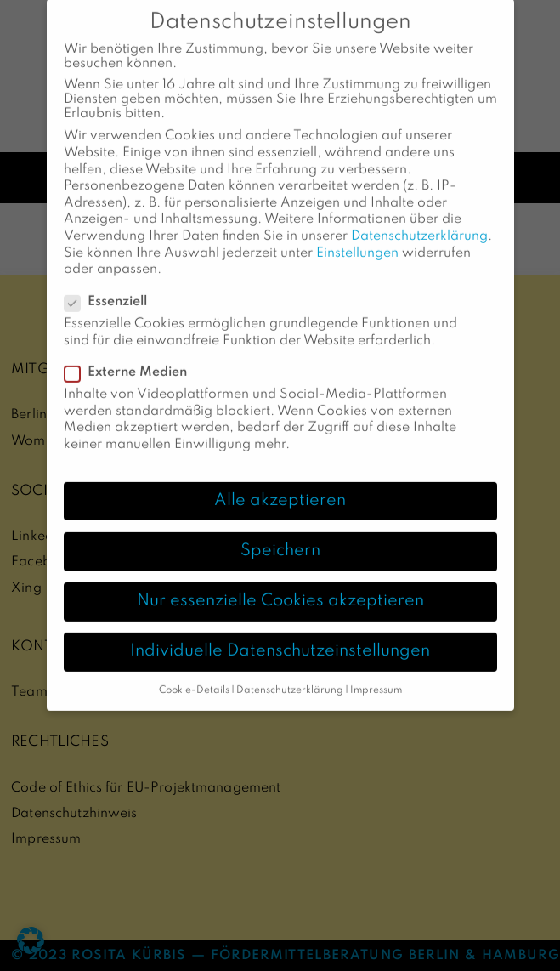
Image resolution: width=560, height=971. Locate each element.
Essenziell (111, 286)
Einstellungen (357, 236)
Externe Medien (131, 357)
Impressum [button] (376, 674)
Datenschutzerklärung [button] (290, 674)
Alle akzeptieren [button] (280, 484)
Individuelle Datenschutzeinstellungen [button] (280, 635)
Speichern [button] (280, 534)
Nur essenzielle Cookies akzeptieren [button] (280, 585)
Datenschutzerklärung (419, 220)
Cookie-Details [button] (194, 674)
